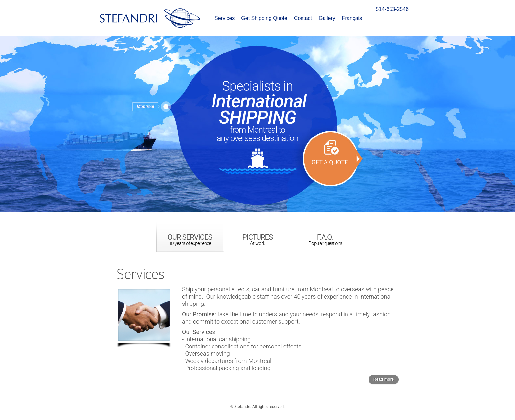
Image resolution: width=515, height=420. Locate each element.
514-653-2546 (392, 9)
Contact (303, 18)
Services (224, 18)
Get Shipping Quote (264, 18)
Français (352, 18)
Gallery (327, 18)
